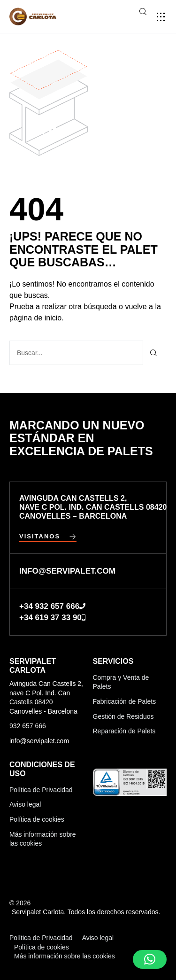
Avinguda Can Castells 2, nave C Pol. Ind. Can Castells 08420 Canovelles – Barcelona (93, 507)
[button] (161, 17)
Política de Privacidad (41, 790)
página (37, 318)
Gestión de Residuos (123, 716)
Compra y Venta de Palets (121, 682)
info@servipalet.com (39, 741)
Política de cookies (37, 819)
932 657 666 (28, 726)
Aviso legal (25, 804)
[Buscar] (154, 353)
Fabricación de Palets (125, 701)
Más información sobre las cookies (43, 839)
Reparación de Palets (124, 731)
